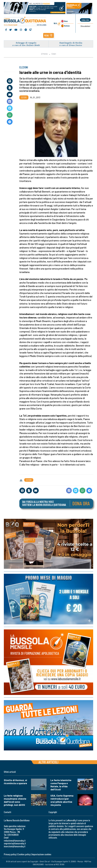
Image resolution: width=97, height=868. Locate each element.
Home (44, 54)
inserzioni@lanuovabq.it (15, 846)
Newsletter (85, 26)
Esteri (54, 54)
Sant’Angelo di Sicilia (71, 43)
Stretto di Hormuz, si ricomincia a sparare (15, 782)
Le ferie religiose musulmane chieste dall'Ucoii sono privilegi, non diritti (15, 800)
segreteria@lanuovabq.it (15, 843)
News (66, 21)
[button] (49, 36)
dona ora (85, 20)
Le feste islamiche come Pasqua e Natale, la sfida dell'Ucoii (61, 785)
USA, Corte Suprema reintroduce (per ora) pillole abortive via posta (62, 800)
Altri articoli (49, 762)
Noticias (67, 26)
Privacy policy (10, 854)
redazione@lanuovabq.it (15, 841)
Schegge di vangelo (26, 43)
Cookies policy (24, 854)
